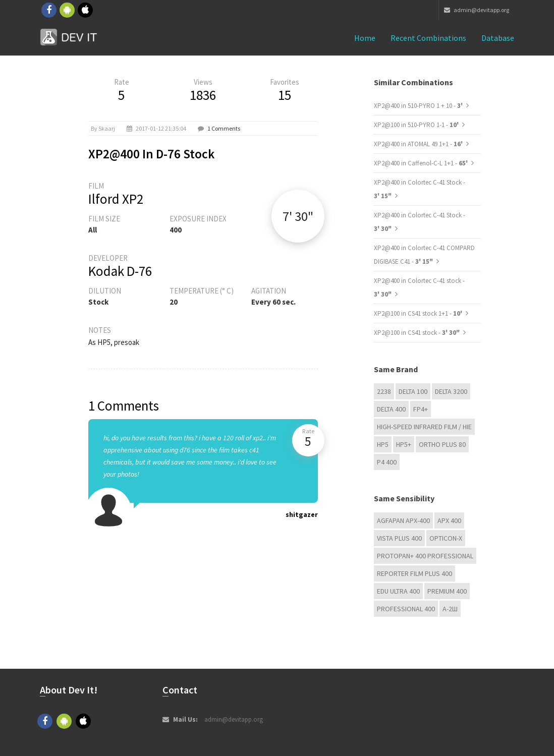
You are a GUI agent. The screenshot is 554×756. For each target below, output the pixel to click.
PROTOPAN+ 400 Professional (425, 556)
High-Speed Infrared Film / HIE (424, 427)
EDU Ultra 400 (398, 591)
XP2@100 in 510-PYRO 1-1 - (417, 125)
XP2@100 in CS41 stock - (417, 333)
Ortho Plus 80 (442, 444)
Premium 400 (447, 591)
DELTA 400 (391, 409)
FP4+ (421, 409)
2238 (384, 391)
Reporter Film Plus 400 (414, 573)
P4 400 (387, 462)
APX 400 (449, 520)
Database (498, 38)
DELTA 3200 (451, 391)
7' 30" (298, 216)
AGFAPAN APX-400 (403, 520)
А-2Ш (450, 609)
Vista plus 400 (399, 538)
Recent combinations (428, 38)
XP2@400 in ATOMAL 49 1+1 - (419, 144)
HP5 (383, 444)
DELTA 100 (413, 391)
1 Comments (224, 128)
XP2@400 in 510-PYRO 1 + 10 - (419, 106)
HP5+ (404, 444)
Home (365, 38)
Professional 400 (406, 609)
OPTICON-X (446, 538)
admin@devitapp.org (477, 10)
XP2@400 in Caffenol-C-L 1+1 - (422, 163)
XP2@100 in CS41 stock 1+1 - (419, 313)
